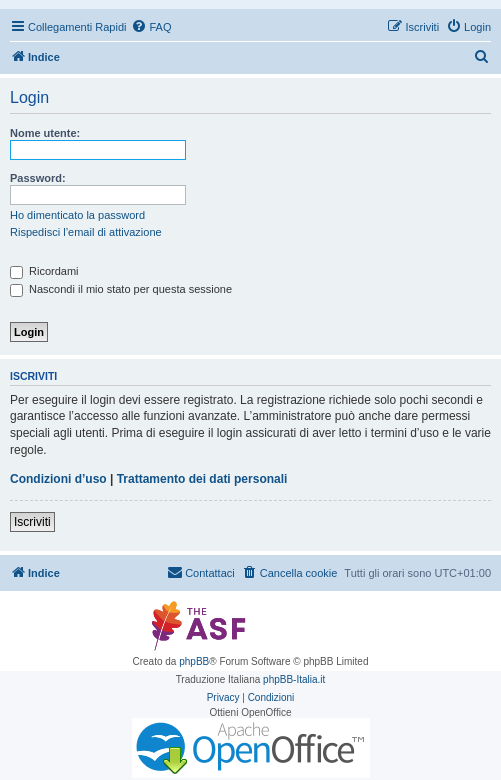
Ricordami (44, 271)
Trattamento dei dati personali (202, 479)
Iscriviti (32, 522)
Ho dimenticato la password (77, 215)
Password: (38, 178)
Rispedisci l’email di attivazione (86, 232)
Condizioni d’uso (58, 479)
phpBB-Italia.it (294, 679)
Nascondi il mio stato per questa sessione (121, 289)
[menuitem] (151, 27)
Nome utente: (45, 133)
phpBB (194, 661)
